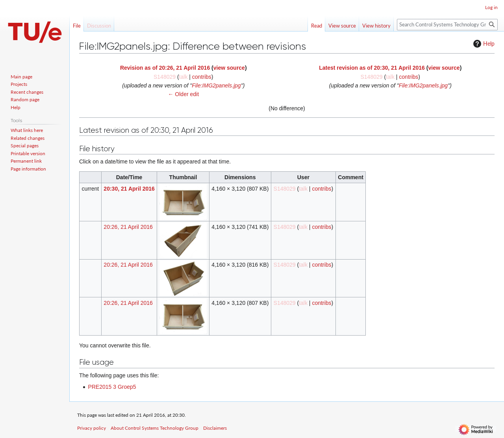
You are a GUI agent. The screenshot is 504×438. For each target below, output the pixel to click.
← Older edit (183, 94)
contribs (202, 77)
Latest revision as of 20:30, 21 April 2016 (372, 68)
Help (483, 44)
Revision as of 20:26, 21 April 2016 (165, 68)
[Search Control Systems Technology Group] (447, 25)
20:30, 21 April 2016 (129, 189)
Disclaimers (215, 428)
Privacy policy (92, 428)
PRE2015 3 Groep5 (112, 387)
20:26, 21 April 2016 (128, 227)
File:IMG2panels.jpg (216, 85)
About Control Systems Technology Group (155, 428)
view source (229, 68)
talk (183, 77)
